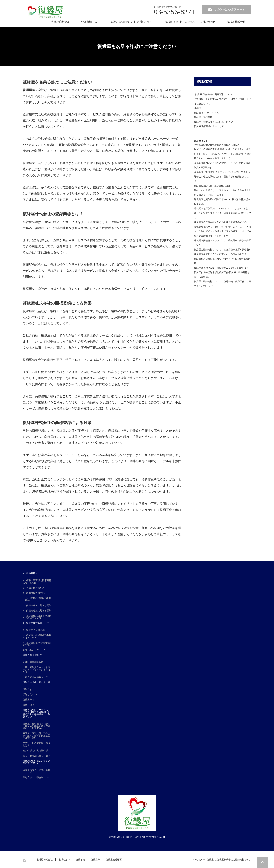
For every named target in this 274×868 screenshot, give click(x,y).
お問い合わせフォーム (230, 9)
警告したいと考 (37, 102)
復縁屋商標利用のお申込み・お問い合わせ (190, 22)
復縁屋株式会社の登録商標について (37, 771)
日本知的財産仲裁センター (37, 677)
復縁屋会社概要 (114, 860)
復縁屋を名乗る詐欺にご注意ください (213, 122)
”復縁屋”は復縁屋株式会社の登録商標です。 (228, 860)
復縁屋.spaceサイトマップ (207, 113)
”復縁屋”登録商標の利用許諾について (131, 22)
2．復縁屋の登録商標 (34, 630)
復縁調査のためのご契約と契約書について (37, 762)
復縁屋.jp (27, 689)
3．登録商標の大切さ (34, 588)
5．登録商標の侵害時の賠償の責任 (37, 599)
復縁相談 (80, 860)
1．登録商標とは (31, 573)
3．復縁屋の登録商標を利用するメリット (37, 636)
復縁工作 (56, 90)
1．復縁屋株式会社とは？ (36, 623)
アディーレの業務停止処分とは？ (37, 744)
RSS (24, 860)
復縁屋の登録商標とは (205, 117)
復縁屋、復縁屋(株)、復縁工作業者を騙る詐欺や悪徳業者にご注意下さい (37, 726)
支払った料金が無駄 (85, 384)
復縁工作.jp (29, 700)
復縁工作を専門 (61, 311)
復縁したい (64, 860)
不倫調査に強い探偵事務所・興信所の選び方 (217, 145)
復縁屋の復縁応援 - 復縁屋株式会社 (212, 186)
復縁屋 (40, 228)
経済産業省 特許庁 (32, 655)
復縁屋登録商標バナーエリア (209, 126)
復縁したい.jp (30, 694)
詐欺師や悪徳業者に (46, 461)
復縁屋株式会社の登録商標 (47, 214)
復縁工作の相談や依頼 (99, 139)
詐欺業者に (46, 139)
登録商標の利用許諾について (37, 779)
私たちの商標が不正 (82, 348)
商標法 (198, 108)
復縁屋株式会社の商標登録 (47, 303)
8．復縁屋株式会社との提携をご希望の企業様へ (37, 617)
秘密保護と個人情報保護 (35, 751)
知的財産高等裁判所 (33, 662)
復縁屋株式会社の (35, 360)
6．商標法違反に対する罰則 (37, 605)
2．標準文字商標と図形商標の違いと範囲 (37, 582)
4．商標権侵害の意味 (34, 593)
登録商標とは (89, 22)
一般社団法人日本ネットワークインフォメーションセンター (37, 670)
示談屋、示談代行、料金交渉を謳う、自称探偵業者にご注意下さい (37, 736)
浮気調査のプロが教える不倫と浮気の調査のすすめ (220, 222)
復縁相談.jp (29, 705)
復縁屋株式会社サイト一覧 (37, 682)
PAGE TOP (263, 862)
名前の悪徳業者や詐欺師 (104, 437)
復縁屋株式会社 (236, 22)
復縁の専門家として (125, 311)
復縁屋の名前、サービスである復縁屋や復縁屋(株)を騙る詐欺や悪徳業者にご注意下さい (37, 713)
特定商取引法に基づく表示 (37, 756)
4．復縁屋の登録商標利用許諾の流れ (37, 644)
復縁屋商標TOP (60, 22)
